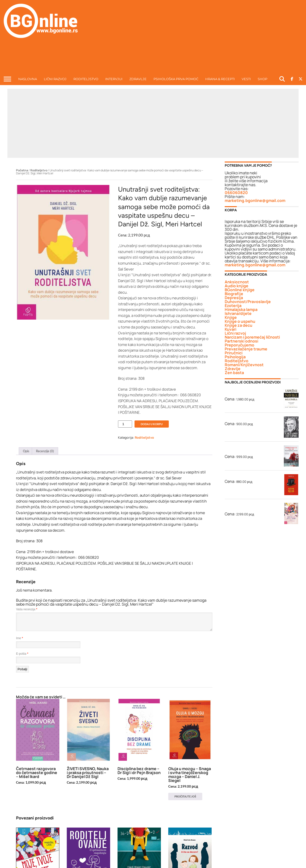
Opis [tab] (26, 451)
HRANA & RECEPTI (220, 79)
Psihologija (235, 357)
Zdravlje (233, 369)
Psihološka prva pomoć (176, 79)
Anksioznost (237, 282)
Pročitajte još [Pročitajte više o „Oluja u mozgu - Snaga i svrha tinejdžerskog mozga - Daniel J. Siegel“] (185, 796)
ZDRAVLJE (138, 79)
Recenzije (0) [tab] (45, 451)
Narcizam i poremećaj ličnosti (252, 337)
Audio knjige (237, 286)
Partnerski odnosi (241, 341)
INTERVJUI (114, 79)
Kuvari (230, 329)
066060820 (236, 193)
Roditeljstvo (39, 170)
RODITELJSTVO (86, 79)
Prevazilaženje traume (246, 349)
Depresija (234, 298)
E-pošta (22, 654)
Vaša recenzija (27, 609)
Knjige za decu (238, 325)
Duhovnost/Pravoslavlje (248, 302)
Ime (19, 638)
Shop (263, 79)
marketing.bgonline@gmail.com (255, 200)
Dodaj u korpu (152, 424)
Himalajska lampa (241, 309)
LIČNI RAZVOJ (55, 79)
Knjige (231, 317)
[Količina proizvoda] (125, 424)
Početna (22, 170)
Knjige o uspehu (240, 321)
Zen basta (234, 373)
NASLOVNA (28, 79)
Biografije (234, 294)
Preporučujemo (239, 345)
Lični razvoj (235, 333)
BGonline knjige (240, 290)
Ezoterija (233, 306)
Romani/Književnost (244, 365)
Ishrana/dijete (238, 313)
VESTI (246, 79)
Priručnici (234, 353)
